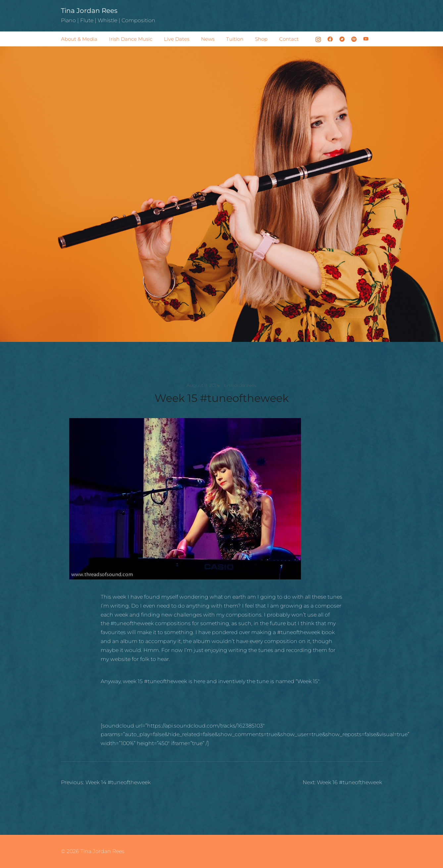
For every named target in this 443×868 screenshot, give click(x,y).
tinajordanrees (240, 385)
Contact (289, 39)
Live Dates (177, 39)
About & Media (79, 39)
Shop (261, 39)
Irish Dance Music (131, 39)
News (208, 39)
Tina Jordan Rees (89, 11)
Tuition (235, 39)
